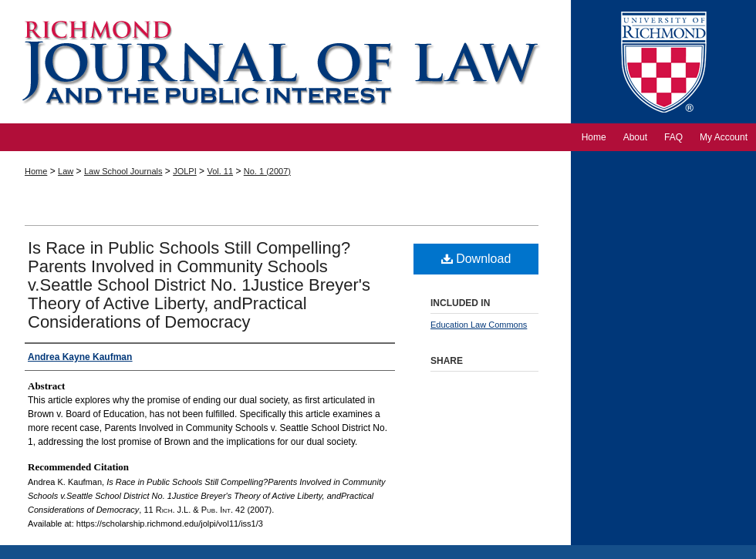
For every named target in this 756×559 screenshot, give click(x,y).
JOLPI (185, 171)
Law (66, 171)
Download (476, 259)
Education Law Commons (479, 325)
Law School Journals (123, 171)
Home (36, 171)
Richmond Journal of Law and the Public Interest (285, 62)
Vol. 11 (220, 171)
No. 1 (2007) (267, 171)
